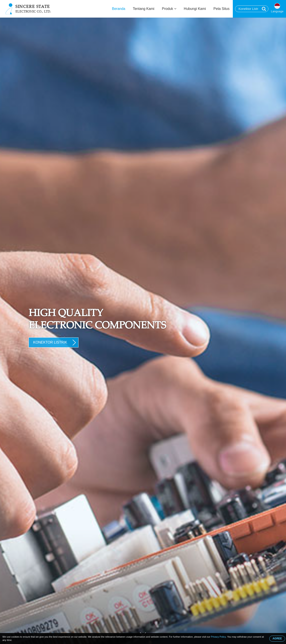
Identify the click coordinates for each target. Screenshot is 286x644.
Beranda (119, 9)
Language (277, 11)
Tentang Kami (144, 9)
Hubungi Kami (195, 9)
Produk (169, 9)
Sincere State (33, 9)
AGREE (277, 639)
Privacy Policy (219, 637)
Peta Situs (221, 9)
